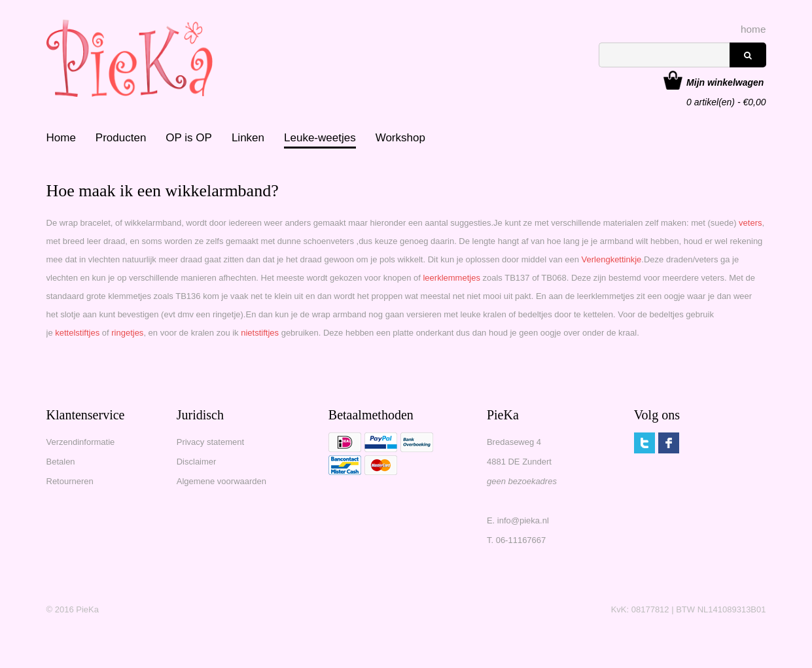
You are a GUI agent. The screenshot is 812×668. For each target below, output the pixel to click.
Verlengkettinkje (612, 259)
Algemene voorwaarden (221, 481)
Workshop (400, 138)
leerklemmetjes (452, 278)
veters (750, 223)
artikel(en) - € (726, 84)
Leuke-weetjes (320, 138)
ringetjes (127, 333)
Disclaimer (197, 462)
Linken (248, 138)
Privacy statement (210, 442)
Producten (121, 138)
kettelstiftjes (77, 333)
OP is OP (189, 138)
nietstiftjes (261, 333)
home (753, 29)
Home (61, 138)
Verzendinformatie (81, 442)
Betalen (61, 462)
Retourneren (70, 481)
